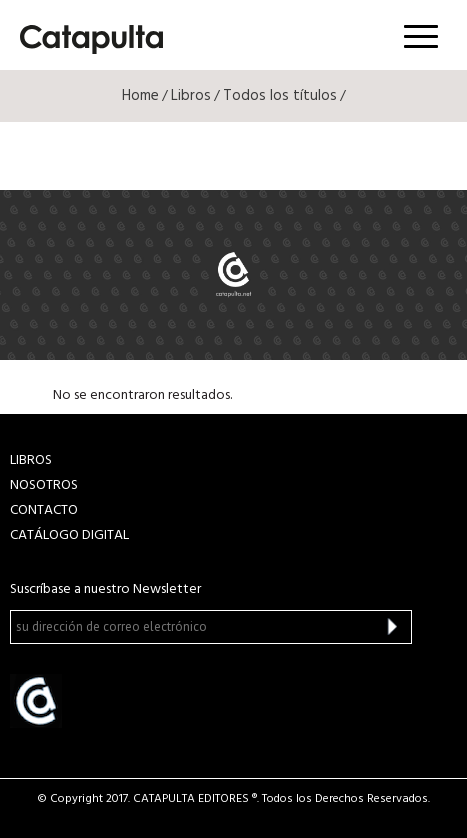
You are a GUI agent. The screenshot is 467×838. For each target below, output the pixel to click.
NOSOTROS (44, 485)
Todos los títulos (280, 96)
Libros (191, 96)
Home (140, 96)
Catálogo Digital (69, 535)
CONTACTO (44, 510)
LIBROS (31, 460)
